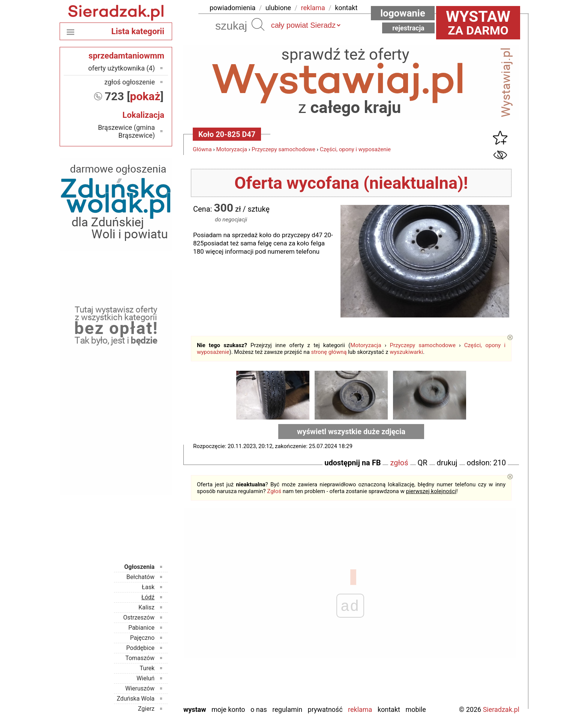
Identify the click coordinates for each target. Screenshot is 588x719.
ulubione (278, 8)
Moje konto (228, 709)
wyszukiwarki (406, 352)
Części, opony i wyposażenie (355, 149)
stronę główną (329, 352)
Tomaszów (140, 658)
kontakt (346, 8)
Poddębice (140, 648)
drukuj (447, 463)
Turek (147, 668)
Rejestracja (408, 28)
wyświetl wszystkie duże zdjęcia (351, 432)
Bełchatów (140, 577)
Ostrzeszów (139, 617)
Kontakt (389, 709)
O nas (259, 709)
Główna (202, 149)
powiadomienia (232, 8)
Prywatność (325, 709)
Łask (148, 587)
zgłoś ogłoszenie (130, 82)
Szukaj (258, 24)
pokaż (145, 96)
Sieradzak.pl (501, 709)
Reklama (360, 709)
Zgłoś (274, 491)
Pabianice (141, 628)
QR (423, 463)
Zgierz (146, 709)
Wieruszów (140, 688)
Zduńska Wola (136, 699)
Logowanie (403, 13)
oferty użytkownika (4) (121, 68)
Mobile (415, 709)
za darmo (478, 23)
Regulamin (287, 709)
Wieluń (145, 678)
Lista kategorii (138, 31)
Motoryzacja (232, 149)
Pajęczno (142, 638)
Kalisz (146, 607)
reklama (313, 8)
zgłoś (399, 463)
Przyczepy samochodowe (283, 149)
